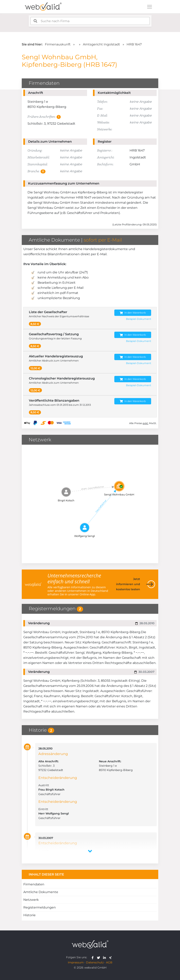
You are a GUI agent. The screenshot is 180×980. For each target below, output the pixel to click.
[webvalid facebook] (93, 957)
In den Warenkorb (133, 313)
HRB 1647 (134, 44)
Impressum (76, 962)
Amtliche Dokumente (41, 892)
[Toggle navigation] (150, 7)
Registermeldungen (40, 907)
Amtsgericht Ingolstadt (101, 44)
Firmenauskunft (58, 44)
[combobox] (90, 21)
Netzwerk (31, 900)
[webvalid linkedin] (105, 957)
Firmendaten (34, 884)
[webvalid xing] (111, 957)
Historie (29, 915)
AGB (109, 962)
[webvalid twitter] (99, 957)
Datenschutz (95, 962)
